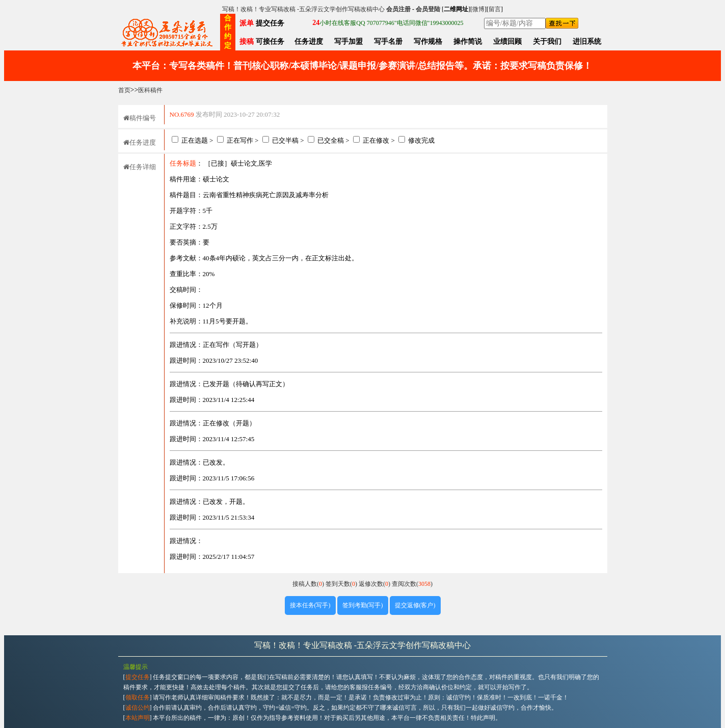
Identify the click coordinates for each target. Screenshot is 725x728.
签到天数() (342, 584)
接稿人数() (309, 584)
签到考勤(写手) (363, 605)
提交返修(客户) (415, 605)
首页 (124, 90)
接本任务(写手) (310, 605)
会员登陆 (428, 9)
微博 (478, 9)
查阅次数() (412, 584)
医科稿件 (150, 90)
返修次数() (375, 584)
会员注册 (398, 9)
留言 (495, 9)
